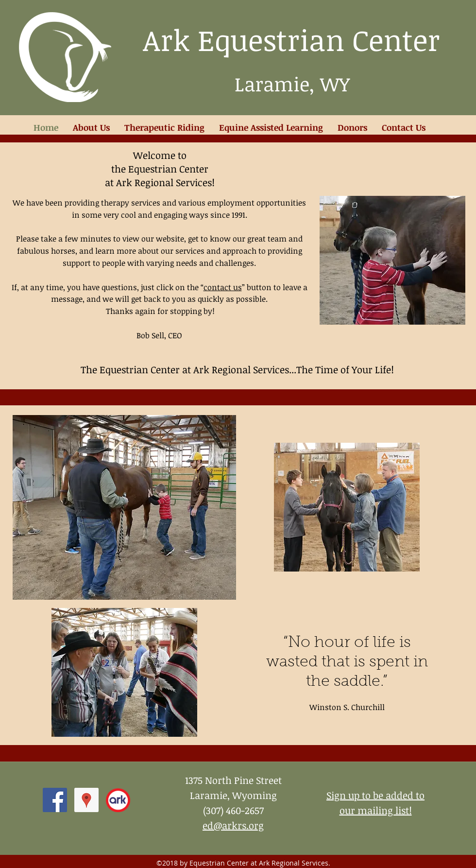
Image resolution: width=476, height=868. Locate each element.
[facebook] (55, 800)
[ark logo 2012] (118, 800)
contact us (223, 287)
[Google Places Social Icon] (86, 800)
